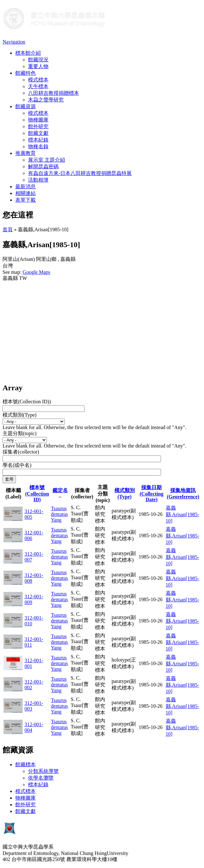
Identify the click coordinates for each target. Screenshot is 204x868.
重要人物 (38, 66)
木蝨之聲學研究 (46, 100)
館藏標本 (25, 764)
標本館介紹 (28, 53)
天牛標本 (38, 86)
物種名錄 (38, 146)
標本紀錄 (38, 140)
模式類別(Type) (19, 415)
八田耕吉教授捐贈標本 (54, 93)
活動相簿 (38, 180)
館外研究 (38, 126)
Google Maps (36, 272)
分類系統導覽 (43, 771)
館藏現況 (38, 60)
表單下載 (25, 200)
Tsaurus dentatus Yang (59, 514)
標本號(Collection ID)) (27, 402)
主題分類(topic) (20, 433)
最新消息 (25, 187)
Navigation (14, 42)
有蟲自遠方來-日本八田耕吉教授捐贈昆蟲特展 (80, 173)
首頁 (8, 229)
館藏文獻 (38, 133)
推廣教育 (25, 153)
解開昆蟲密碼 (43, 167)
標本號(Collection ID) (37, 493)
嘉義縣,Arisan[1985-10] (182, 514)
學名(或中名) (17, 465)
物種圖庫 (38, 120)
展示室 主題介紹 (47, 160)
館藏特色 (25, 73)
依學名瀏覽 (41, 778)
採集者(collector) (21, 452)
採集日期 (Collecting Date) (152, 493)
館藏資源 (25, 106)
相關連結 (25, 193)
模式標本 (38, 80)
